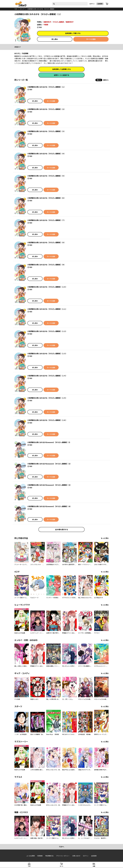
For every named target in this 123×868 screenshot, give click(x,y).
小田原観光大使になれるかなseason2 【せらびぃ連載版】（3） (49, 485)
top (16, 9)
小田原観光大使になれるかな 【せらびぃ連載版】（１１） (47, 309)
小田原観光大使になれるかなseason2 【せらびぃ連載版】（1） (49, 442)
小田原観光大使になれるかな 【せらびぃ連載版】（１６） (47, 420)
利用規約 (40, 856)
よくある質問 (31, 856)
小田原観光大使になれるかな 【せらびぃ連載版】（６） (46, 198)
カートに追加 (91, 39)
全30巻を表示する (62, 530)
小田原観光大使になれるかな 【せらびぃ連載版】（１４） (47, 376)
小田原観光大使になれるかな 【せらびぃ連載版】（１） (46, 87)
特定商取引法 (49, 856)
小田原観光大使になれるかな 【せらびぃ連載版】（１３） (47, 354)
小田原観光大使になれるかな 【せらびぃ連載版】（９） (46, 265)
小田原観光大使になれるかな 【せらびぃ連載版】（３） (46, 131)
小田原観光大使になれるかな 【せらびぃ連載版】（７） (46, 220)
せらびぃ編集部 (59, 22)
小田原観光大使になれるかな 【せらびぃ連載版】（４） (46, 154)
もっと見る (105, 538)
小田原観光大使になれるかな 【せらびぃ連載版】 (41, 9)
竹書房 (46, 25)
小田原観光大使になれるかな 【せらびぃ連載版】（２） (46, 109)
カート (61, 866)
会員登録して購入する (73, 33)
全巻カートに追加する (61, 75)
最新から (106, 80)
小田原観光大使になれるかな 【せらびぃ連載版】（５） (46, 176)
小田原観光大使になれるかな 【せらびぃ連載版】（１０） (47, 287)
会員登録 (100, 4)
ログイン (92, 4)
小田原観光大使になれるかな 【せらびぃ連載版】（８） (46, 243)
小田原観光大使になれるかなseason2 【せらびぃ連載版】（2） (49, 464)
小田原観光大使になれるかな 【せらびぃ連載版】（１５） (47, 398)
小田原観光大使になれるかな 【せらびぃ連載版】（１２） (47, 331)
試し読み (55, 39)
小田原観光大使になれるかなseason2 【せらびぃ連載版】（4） (49, 506)
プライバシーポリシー (63, 856)
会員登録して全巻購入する (61, 69)
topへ (62, 847)
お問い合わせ (76, 856)
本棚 (94, 866)
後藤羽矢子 (47, 22)
